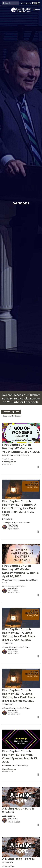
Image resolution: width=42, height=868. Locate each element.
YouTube (13, 402)
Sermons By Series (12, 416)
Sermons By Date (11, 412)
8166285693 (26, 3)
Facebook (31, 402)
